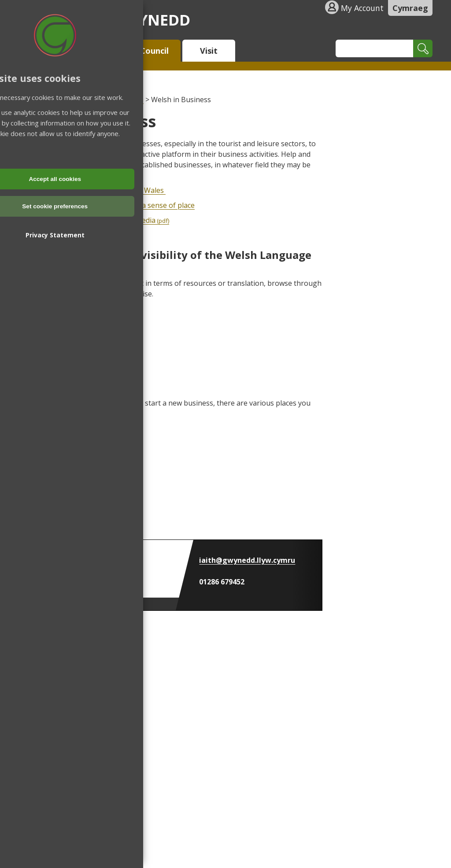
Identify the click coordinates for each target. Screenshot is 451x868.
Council (154, 51)
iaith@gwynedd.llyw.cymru (247, 560)
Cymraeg (410, 8)
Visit (209, 51)
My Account (362, 8)
